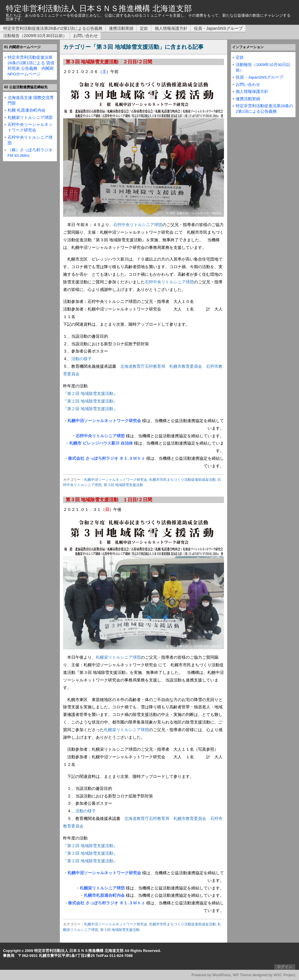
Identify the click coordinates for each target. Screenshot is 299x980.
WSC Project (284, 975)
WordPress (221, 975)
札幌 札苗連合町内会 (27, 110)
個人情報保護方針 (171, 28)
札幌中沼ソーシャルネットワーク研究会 (116, 480)
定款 (144, 28)
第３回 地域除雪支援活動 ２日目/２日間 (109, 62)
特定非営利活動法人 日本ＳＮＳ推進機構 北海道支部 (99, 8)
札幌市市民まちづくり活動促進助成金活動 (182, 480)
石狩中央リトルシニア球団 (138, 225)
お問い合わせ (86, 36)
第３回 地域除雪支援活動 (123, 485)
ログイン (285, 967)
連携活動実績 (121, 28)
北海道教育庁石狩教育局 (143, 366)
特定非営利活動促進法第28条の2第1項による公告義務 (53, 28)
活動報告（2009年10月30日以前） (35, 36)
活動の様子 (81, 359)
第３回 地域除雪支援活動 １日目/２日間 (109, 500)
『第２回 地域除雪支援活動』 (90, 393)
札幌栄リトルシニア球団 (118, 657)
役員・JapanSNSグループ (218, 28)
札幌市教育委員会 (186, 366)
